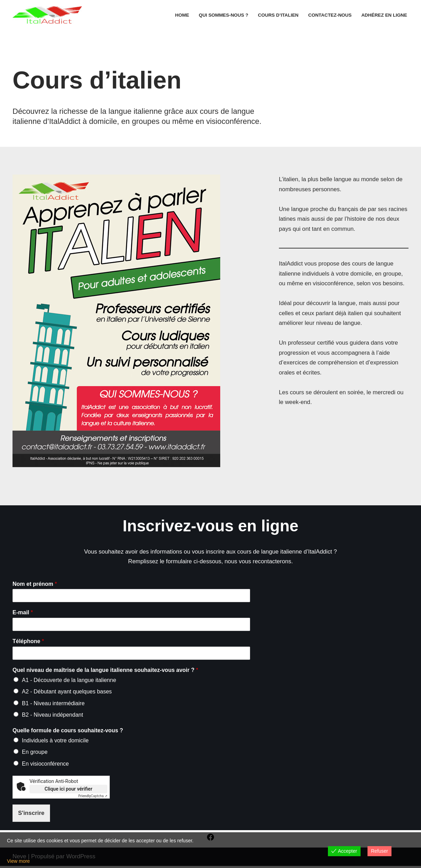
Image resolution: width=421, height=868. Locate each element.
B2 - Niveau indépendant (52, 716)
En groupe (35, 753)
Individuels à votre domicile (55, 741)
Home (179, 15)
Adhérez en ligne (384, 15)
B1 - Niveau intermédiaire (53, 704)
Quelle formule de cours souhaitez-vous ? (68, 732)
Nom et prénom (35, 585)
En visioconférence (45, 765)
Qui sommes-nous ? (221, 15)
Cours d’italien (276, 15)
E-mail (23, 613)
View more (18, 861)
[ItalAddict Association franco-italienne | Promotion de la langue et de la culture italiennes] (47, 15)
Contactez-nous (329, 15)
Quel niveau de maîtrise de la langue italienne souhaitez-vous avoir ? (105, 671)
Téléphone (28, 642)
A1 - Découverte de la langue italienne (69, 681)
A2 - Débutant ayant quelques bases (67, 693)
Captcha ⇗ (93, 798)
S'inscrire (31, 815)
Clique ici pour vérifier (68, 791)
